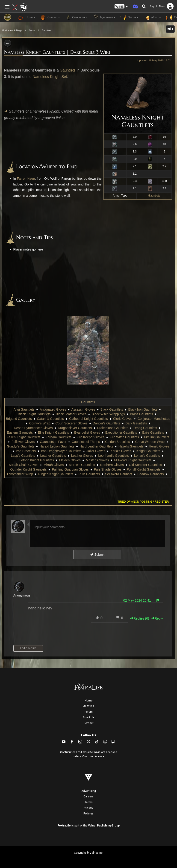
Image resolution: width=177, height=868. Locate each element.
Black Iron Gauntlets (143, 409)
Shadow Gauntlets (150, 474)
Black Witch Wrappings (108, 414)
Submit (97, 555)
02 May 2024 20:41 (137, 600)
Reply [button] (157, 618)
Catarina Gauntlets (50, 419)
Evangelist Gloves (87, 433)
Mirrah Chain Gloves (24, 465)
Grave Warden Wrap (150, 442)
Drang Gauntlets (145, 428)
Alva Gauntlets (24, 409)
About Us (88, 717)
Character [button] (76, 17)
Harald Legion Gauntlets (57, 446)
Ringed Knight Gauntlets (56, 474)
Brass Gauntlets (142, 414)
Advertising (89, 791)
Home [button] (27, 17)
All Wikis (89, 706)
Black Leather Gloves (71, 414)
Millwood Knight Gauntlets (133, 460)
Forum (89, 712)
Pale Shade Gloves (108, 469)
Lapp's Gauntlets (23, 456)
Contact (88, 723)
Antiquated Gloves (53, 409)
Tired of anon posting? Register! (144, 502)
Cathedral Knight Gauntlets (88, 419)
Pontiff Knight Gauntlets (144, 469)
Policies (88, 814)
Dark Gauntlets (136, 423)
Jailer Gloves (96, 451)
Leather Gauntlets (53, 456)
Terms (89, 802)
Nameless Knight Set (50, 77)
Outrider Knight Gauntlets (28, 469)
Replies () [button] (140, 618)
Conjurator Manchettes (154, 419)
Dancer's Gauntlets (107, 423)
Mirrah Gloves (54, 465)
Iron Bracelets (26, 451)
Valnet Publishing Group (104, 826)
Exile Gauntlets (153, 433)
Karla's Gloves (121, 451)
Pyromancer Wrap (20, 474)
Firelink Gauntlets (157, 437)
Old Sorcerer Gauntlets (145, 465)
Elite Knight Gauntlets (54, 433)
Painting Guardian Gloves (70, 469)
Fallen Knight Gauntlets (24, 437)
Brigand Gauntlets (19, 419)
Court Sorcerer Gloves (72, 423)
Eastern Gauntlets (20, 433)
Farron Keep (26, 179)
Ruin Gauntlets (89, 474)
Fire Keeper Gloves (91, 437)
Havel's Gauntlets (131, 446)
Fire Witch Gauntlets (124, 437)
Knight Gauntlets (148, 451)
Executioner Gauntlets (121, 433)
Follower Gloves (23, 442)
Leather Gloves (82, 456)
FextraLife (64, 826)
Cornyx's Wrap (40, 423)
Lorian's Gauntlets (147, 456)
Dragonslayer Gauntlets (75, 428)
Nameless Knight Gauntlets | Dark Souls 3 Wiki (57, 52)
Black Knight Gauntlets (34, 414)
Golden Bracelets (117, 442)
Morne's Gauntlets (82, 465)
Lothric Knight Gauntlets (37, 460)
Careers (88, 796)
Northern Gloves (112, 465)
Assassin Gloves (83, 409)
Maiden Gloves (70, 460)
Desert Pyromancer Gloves (33, 428)
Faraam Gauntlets (59, 437)
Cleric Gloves (123, 419)
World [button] (152, 17)
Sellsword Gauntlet (119, 474)
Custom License (93, 756)
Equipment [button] (104, 17)
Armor (32, 31)
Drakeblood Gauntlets (113, 428)
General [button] (50, 17)
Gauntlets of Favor (53, 442)
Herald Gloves (159, 446)
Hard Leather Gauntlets (96, 446)
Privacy (88, 808)
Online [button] (129, 17)
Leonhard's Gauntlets (114, 456)
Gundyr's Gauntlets (21, 446)
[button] (121, 7)
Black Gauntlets (112, 409)
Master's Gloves (97, 460)
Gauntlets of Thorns (86, 442)
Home (89, 701)
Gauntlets (47, 31)
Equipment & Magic (12, 31)
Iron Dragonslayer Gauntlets (61, 451)
